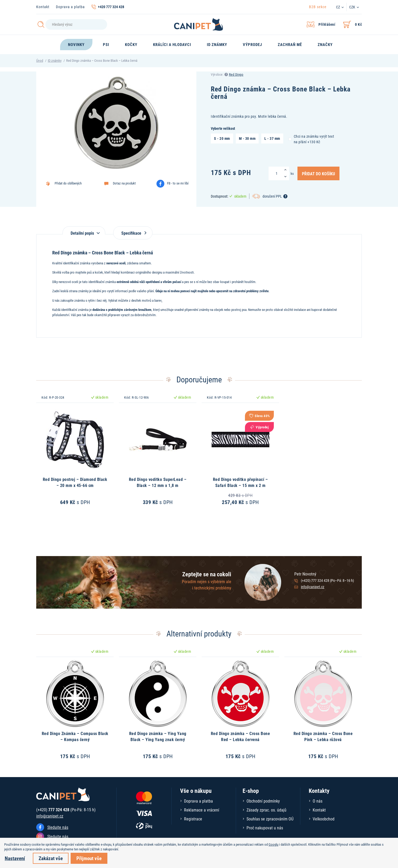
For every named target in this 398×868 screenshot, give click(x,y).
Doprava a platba (70, 7)
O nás (318, 801)
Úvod (40, 60)
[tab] (84, 230)
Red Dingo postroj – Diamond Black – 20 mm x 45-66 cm (75, 482)
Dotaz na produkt (124, 183)
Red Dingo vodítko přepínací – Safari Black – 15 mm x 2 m (240, 482)
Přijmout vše (89, 858)
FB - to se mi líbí (178, 183)
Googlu (273, 844)
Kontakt (43, 7)
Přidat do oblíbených (68, 183)
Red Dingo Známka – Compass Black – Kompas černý (75, 736)
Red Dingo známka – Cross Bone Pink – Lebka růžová (323, 736)
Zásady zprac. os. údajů (266, 810)
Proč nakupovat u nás (265, 828)
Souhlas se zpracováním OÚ (270, 819)
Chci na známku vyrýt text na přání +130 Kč (311, 139)
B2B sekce (318, 7)
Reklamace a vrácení (202, 810)
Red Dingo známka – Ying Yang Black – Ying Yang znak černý (158, 736)
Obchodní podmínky (263, 801)
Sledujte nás (58, 827)
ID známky (55, 60)
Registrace (193, 819)
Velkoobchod (324, 819)
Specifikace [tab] (133, 233)
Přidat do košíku (318, 173)
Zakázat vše (51, 858)
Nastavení (15, 858)
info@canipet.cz (313, 587)
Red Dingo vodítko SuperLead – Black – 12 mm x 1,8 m (158, 482)
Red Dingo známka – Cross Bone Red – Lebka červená (240, 736)
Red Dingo (236, 74)
